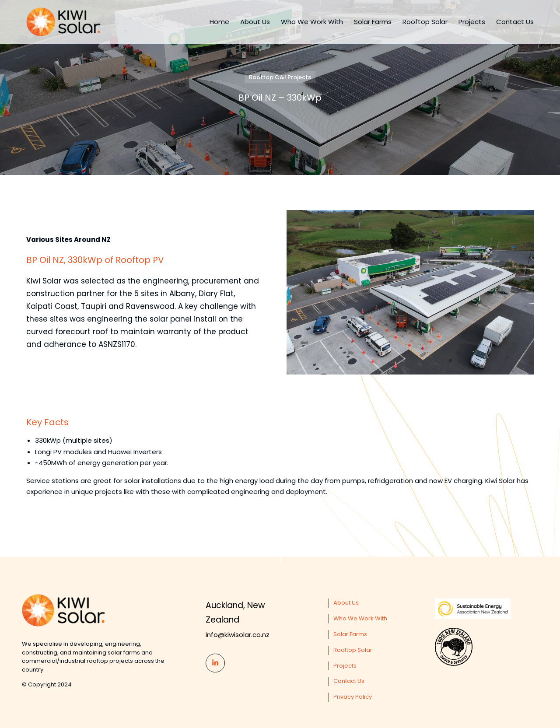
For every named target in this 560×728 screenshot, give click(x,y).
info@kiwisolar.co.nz (238, 635)
